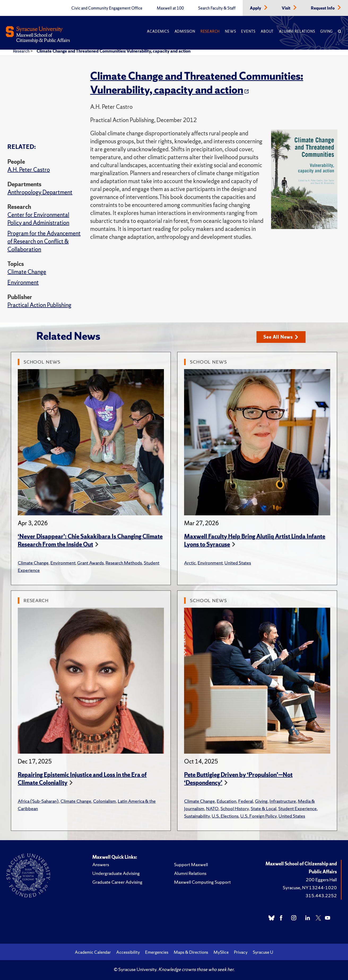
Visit (286, 8)
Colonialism (105, 801)
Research (210, 31)
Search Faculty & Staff (217, 8)
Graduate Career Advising (117, 882)
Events (248, 31)
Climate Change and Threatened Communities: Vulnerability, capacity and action (114, 51)
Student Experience (297, 808)
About (267, 31)
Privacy (241, 952)
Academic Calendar (93, 952)
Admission (185, 31)
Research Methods (124, 563)
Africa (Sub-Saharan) (38, 801)
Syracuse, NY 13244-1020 (310, 888)
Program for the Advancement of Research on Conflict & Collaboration (44, 241)
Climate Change (27, 272)
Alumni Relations (297, 31)
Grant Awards (90, 563)
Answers (101, 864)
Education (227, 801)
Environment (23, 282)
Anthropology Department (40, 192)
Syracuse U (263, 952)
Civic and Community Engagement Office (107, 8)
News (230, 31)
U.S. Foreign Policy (258, 816)
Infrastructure (283, 801)
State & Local (264, 808)
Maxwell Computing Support (202, 882)
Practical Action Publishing (39, 305)
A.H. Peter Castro (29, 170)
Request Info (323, 8)
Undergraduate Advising (116, 873)
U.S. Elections (225, 816)
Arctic (190, 563)
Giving (326, 31)
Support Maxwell (191, 864)
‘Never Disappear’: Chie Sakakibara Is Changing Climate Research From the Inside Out (90, 540)
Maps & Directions (191, 952)
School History (235, 808)
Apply (256, 8)
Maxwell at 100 (170, 8)
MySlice (221, 952)
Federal (246, 801)
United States (238, 563)
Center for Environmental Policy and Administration (38, 219)
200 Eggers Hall (321, 880)
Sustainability (197, 816)
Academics (158, 31)
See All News (281, 337)
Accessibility (128, 952)
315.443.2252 (321, 895)
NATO (212, 808)
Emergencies (157, 952)
